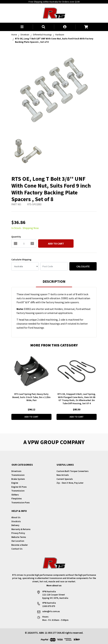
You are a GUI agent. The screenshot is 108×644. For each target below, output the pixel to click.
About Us (16, 517)
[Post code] (54, 266)
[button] (22, 27)
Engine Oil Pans (19, 487)
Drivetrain (16, 471)
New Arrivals (63, 475)
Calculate (83, 266)
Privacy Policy (18, 533)
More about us (54, 586)
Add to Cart (56, 243)
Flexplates (17, 499)
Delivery (15, 525)
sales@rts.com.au (51, 611)
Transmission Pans (20, 503)
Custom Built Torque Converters (72, 471)
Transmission (18, 475)
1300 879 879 (49, 606)
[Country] (25, 266)
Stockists (16, 521)
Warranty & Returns (21, 529)
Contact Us (17, 549)
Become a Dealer (20, 545)
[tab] (54, 283)
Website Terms (19, 537)
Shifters (15, 495)
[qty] (24, 243)
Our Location (18, 541)
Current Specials (65, 479)
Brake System (18, 479)
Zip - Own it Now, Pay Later (70, 483)
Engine (15, 483)
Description (54, 281)
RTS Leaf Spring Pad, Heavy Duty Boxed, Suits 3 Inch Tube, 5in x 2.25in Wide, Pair (31, 397)
